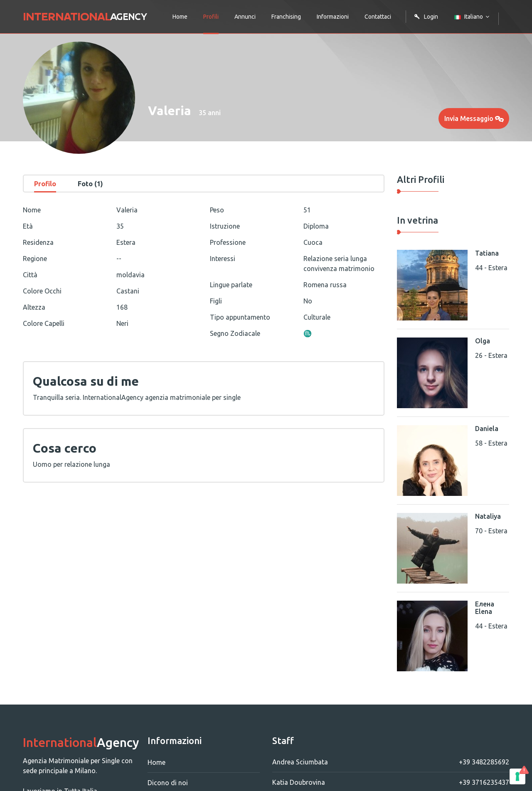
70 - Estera (491, 531)
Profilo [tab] (45, 184)
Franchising (286, 17)
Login (426, 17)
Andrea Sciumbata (391, 762)
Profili (211, 17)
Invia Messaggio (474, 118)
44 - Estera (491, 268)
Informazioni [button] (333, 17)
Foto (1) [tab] (90, 184)
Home (180, 17)
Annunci (245, 17)
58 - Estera (491, 443)
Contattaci (378, 17)
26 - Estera (491, 355)
